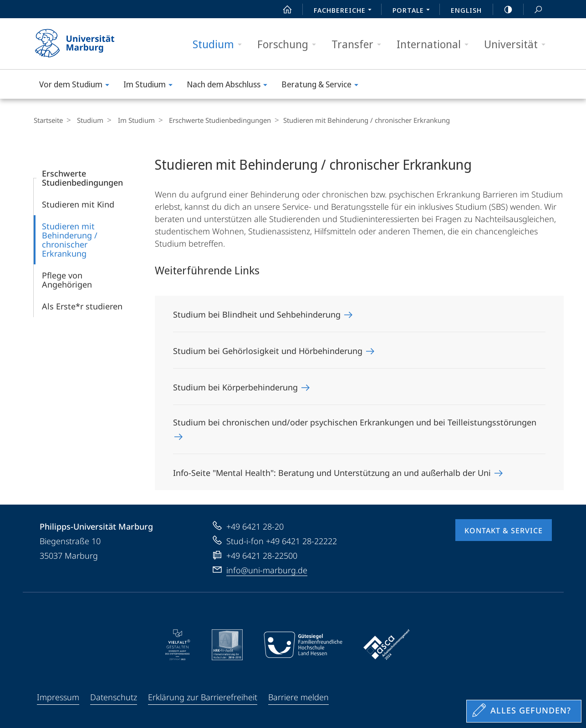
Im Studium (151, 86)
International (436, 44)
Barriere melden (298, 697)
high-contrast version (503, 10)
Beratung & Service (323, 86)
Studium (220, 44)
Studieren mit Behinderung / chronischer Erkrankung (70, 240)
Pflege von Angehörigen (67, 280)
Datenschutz (114, 697)
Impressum (58, 697)
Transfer (359, 44)
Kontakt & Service (504, 531)
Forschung (290, 44)
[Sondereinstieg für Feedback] (524, 711)
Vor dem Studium (77, 86)
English (466, 10)
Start (282, 10)
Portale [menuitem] (414, 11)
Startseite (48, 120)
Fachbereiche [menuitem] (345, 11)
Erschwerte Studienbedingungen (213, 120)
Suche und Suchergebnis (533, 10)
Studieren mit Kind (78, 204)
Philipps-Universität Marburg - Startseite (83, 44)
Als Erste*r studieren (82, 306)
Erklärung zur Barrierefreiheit (203, 697)
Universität (518, 44)
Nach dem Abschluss (230, 86)
